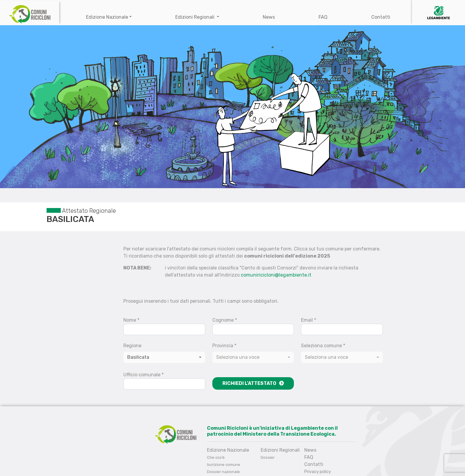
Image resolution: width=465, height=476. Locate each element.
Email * (309, 320)
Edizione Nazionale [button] (107, 17)
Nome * (131, 320)
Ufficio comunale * (144, 375)
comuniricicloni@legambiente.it (276, 275)
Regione (132, 346)
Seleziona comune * (323, 346)
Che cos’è (216, 457)
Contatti (381, 17)
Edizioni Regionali (195, 17)
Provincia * (224, 346)
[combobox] (253, 357)
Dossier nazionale (223, 472)
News (269, 17)
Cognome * (225, 320)
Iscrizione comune (224, 465)
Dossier (268, 457)
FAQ (323, 17)
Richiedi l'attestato (253, 383)
